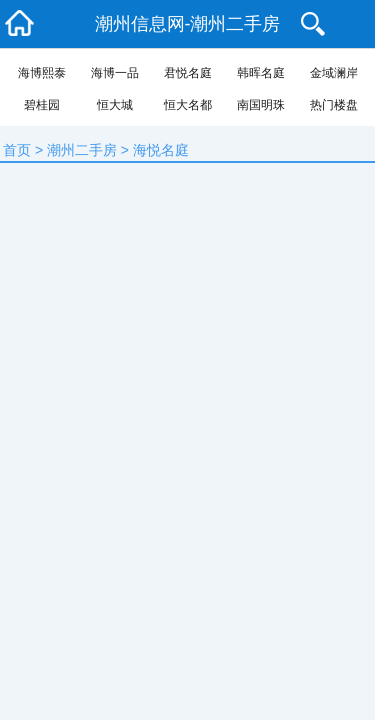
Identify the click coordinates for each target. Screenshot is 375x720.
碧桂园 (42, 105)
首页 (17, 150)
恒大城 (115, 105)
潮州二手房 (82, 150)
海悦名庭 (161, 150)
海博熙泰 (42, 73)
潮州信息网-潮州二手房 (188, 24)
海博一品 (115, 73)
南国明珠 (261, 105)
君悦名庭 (188, 73)
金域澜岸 (334, 73)
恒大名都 (188, 105)
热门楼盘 (334, 105)
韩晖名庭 (261, 73)
